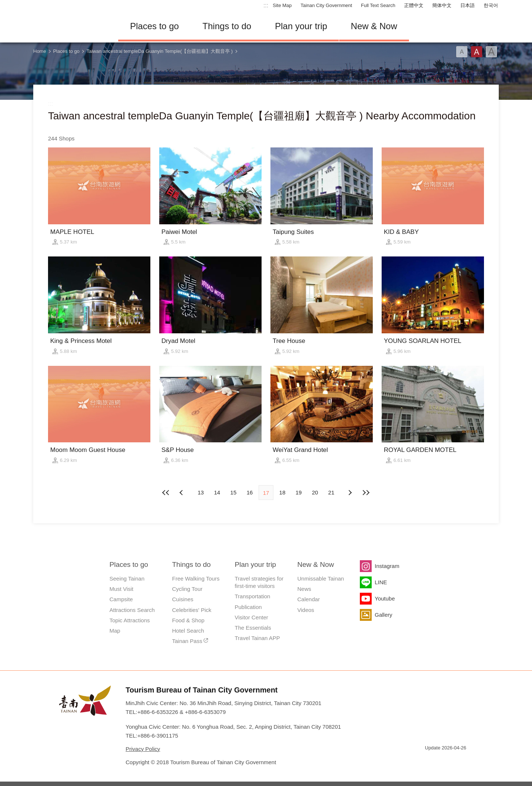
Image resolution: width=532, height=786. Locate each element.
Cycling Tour (187, 589)
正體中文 (414, 5)
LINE (381, 582)
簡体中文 (442, 5)
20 (315, 492)
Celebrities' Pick (192, 610)
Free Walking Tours (196, 579)
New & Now (374, 26)
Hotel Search (188, 631)
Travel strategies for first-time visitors (259, 582)
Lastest (366, 493)
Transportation (252, 596)
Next (182, 493)
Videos (306, 610)
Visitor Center (251, 617)
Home (40, 51)
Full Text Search (378, 5)
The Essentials (253, 628)
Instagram (387, 566)
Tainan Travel (70, 26)
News (304, 589)
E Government (430, 761)
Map (115, 631)
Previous (350, 493)
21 (331, 492)
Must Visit (121, 589)
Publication (248, 607)
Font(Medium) (477, 52)
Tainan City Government (326, 5)
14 (217, 492)
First (166, 493)
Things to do (227, 26)
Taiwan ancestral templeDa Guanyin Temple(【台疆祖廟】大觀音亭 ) (160, 51)
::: (266, 5)
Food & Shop (188, 620)
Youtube (385, 598)
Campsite (121, 599)
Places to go (154, 26)
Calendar (309, 599)
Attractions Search (132, 610)
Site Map (282, 5)
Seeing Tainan (127, 579)
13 (201, 492)
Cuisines (183, 599)
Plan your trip (301, 26)
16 (250, 492)
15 (233, 492)
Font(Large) (491, 52)
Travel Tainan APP (257, 638)
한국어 (491, 5)
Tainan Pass (187, 641)
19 (299, 492)
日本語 (468, 5)
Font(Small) (462, 52)
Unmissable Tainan (321, 579)
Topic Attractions (129, 620)
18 (282, 492)
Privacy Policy (143, 749)
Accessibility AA (457, 761)
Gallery (383, 615)
